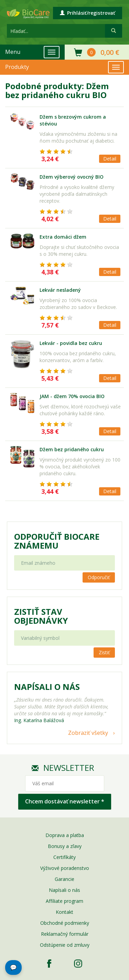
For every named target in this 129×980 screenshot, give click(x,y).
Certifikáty (64, 857)
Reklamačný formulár (65, 934)
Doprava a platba (65, 835)
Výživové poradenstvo (65, 868)
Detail (110, 159)
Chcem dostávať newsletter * (65, 801)
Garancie (64, 879)
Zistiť (104, 652)
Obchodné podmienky (65, 923)
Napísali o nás (64, 890)
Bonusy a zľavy (65, 846)
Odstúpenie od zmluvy (65, 945)
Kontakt (64, 912)
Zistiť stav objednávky (41, 616)
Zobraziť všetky (88, 733)
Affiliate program (64, 901)
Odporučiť (99, 577)
